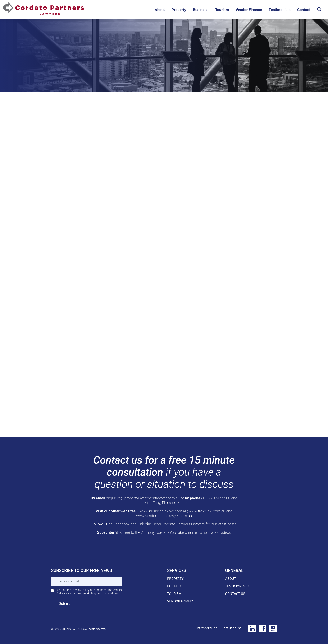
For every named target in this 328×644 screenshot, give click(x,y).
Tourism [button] (222, 10)
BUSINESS (175, 586)
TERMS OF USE (233, 628)
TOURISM (174, 594)
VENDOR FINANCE (181, 601)
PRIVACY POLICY (207, 628)
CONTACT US (235, 594)
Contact (304, 10)
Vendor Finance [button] (249, 10)
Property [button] (179, 10)
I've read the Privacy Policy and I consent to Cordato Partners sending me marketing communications (89, 592)
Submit (64, 604)
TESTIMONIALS (237, 586)
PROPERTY (175, 579)
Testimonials (279, 10)
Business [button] (201, 10)
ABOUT (231, 579)
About (160, 10)
